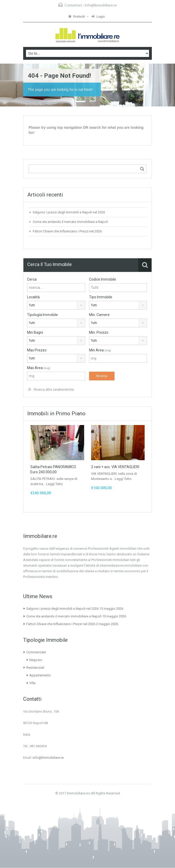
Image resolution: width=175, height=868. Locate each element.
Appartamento (40, 675)
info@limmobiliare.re (101, 5)
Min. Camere (99, 315)
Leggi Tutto (54, 484)
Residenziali (35, 668)
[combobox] (56, 305)
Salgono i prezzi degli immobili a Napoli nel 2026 (69, 212)
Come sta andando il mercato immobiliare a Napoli (70, 222)
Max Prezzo (37, 350)
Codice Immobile (103, 279)
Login (98, 17)
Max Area (39, 368)
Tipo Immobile (101, 297)
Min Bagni (35, 332)
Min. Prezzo (99, 332)
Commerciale (36, 652)
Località (33, 297)
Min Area (100, 350)
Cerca (32, 279)
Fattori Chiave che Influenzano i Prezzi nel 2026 (67, 231)
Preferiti (77, 17)
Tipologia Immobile (42, 315)
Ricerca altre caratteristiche (51, 389)
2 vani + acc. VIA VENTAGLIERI (115, 467)
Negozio (36, 660)
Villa (32, 683)
